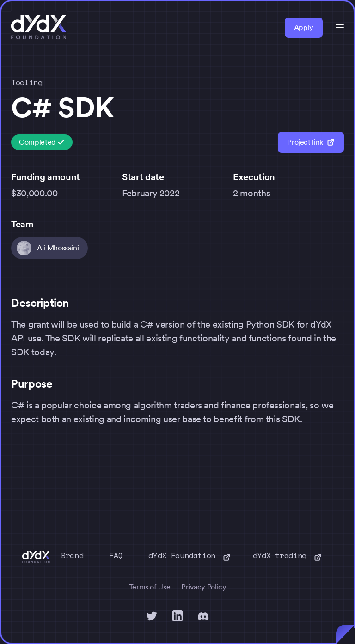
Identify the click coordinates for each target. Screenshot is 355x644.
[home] (39, 28)
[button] (340, 27)
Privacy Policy (204, 587)
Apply (304, 27)
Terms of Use (150, 587)
